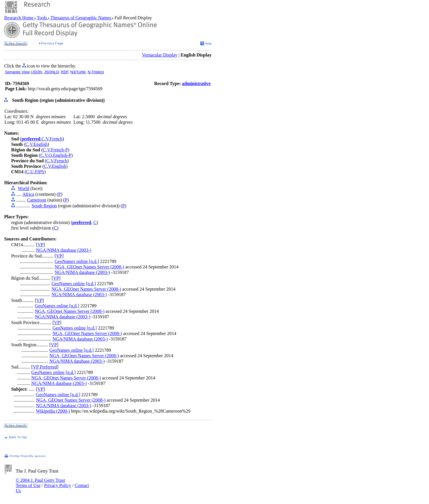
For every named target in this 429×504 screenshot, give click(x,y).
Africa (28, 194)
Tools (42, 18)
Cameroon (37, 200)
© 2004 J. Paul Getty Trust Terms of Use (40, 483)
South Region (44, 206)
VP (40, 245)
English (41, 144)
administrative (196, 83)
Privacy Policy (58, 485)
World (24, 188)
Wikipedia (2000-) (53, 411)
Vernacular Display (160, 55)
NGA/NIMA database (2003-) (64, 250)
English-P (62, 155)
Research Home (19, 18)
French (56, 139)
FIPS (39, 172)
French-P (60, 150)
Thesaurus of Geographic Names (81, 18)
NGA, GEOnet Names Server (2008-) (89, 267)
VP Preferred (45, 367)
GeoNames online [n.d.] (77, 261)
